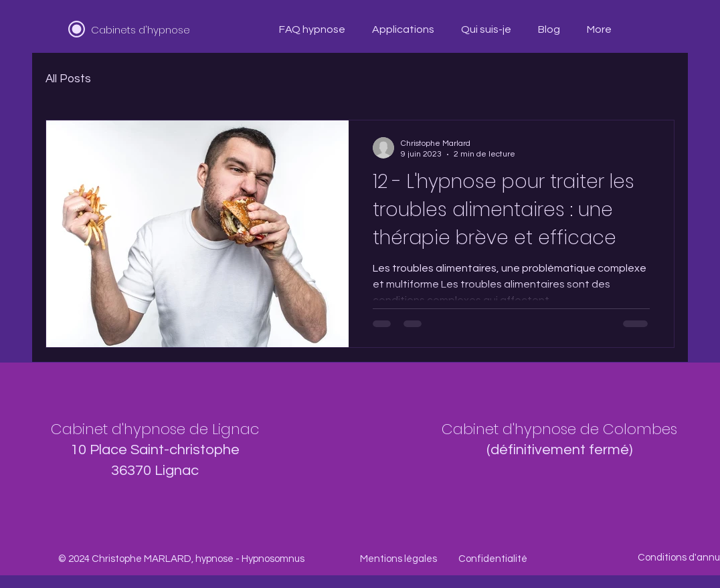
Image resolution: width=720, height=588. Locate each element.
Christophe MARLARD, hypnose (163, 559)
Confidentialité (493, 559)
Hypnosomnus (273, 559)
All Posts (68, 79)
